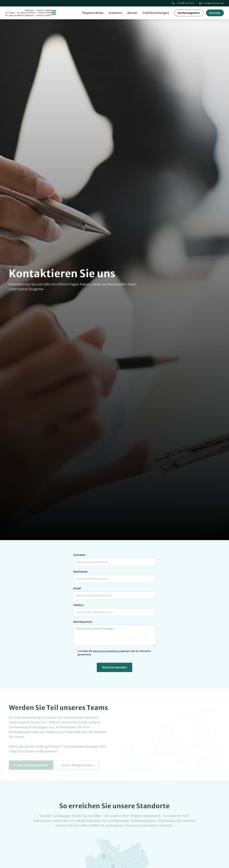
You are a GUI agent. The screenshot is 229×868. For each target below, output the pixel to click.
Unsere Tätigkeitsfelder (77, 766)
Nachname (80, 572)
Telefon (78, 605)
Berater (132, 13)
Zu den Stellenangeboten (31, 766)
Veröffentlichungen (156, 13)
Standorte (115, 13)
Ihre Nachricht (83, 622)
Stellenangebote (189, 13)
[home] (31, 13)
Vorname (79, 555)
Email (77, 588)
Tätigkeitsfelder (93, 13)
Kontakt (215, 13)
